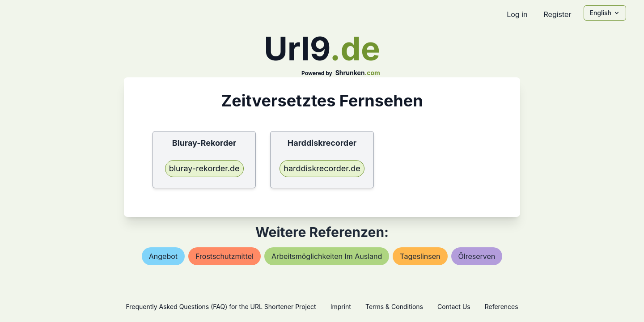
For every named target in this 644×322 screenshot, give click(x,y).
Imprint (341, 307)
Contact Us (454, 307)
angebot (163, 256)
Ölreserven (477, 256)
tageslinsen (420, 256)
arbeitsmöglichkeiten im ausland (327, 256)
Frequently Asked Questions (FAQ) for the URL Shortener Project (221, 307)
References (502, 307)
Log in (517, 14)
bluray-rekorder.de (204, 168)
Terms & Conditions (394, 307)
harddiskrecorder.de (322, 168)
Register (557, 14)
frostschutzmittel (225, 256)
